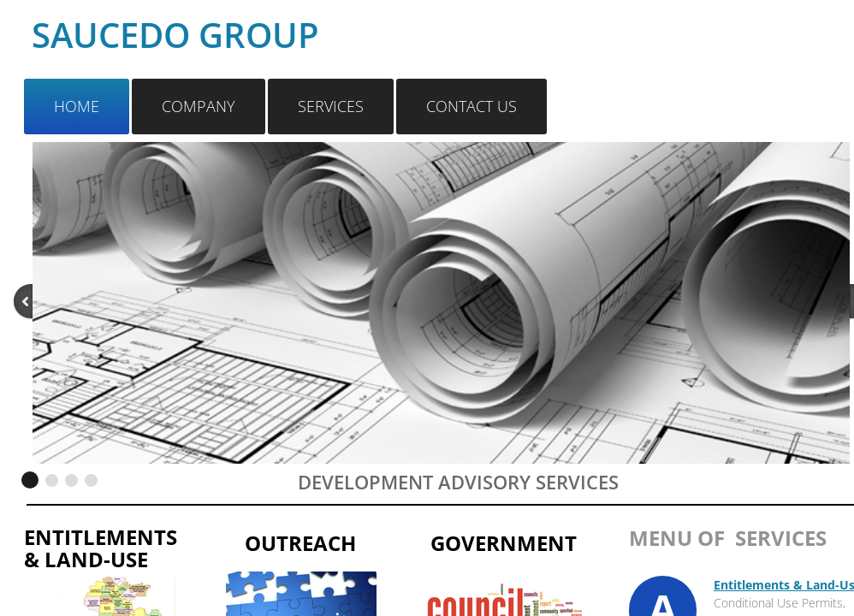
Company (199, 106)
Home (77, 106)
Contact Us (471, 106)
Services (331, 106)
